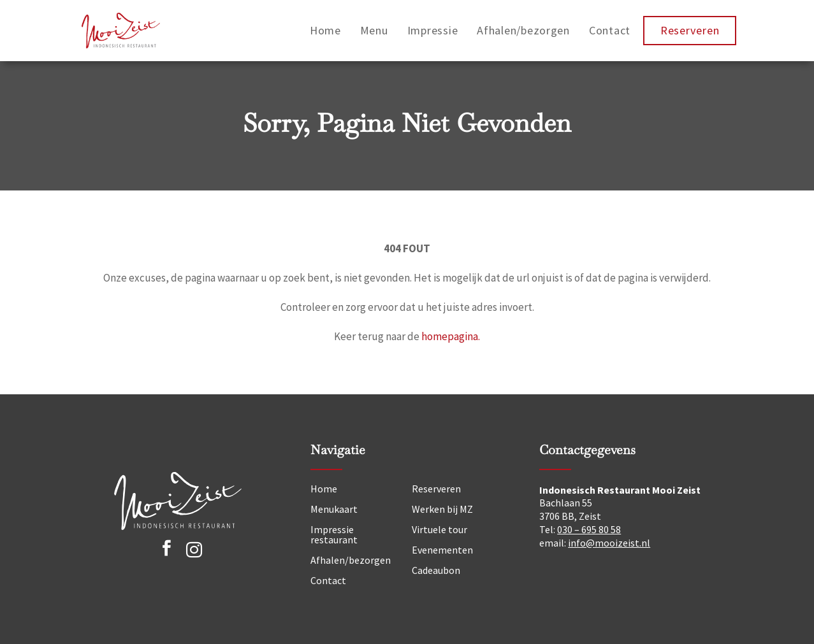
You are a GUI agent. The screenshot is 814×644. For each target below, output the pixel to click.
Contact (610, 30)
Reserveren (690, 30)
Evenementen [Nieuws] (442, 550)
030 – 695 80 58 (589, 529)
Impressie (433, 30)
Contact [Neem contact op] (328, 580)
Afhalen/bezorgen (523, 30)
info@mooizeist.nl (609, 543)
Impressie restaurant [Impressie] (334, 534)
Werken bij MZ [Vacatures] (442, 509)
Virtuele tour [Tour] (440, 529)
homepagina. (451, 336)
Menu (374, 30)
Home (325, 30)
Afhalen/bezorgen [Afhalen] (351, 560)
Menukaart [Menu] (334, 509)
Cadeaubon (436, 570)
